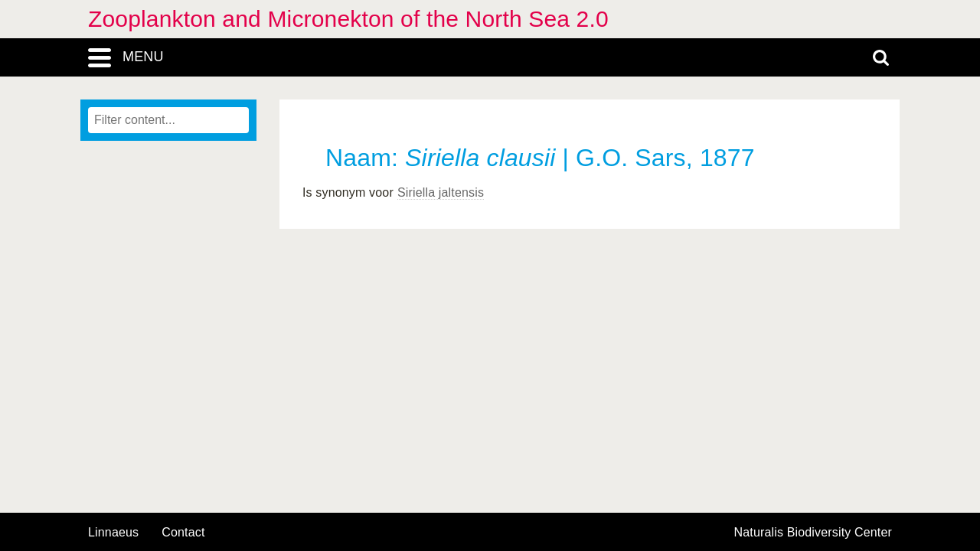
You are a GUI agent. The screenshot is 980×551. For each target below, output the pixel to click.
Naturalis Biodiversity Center (813, 533)
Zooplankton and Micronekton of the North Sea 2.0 (348, 19)
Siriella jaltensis (441, 192)
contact (183, 532)
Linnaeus (113, 533)
